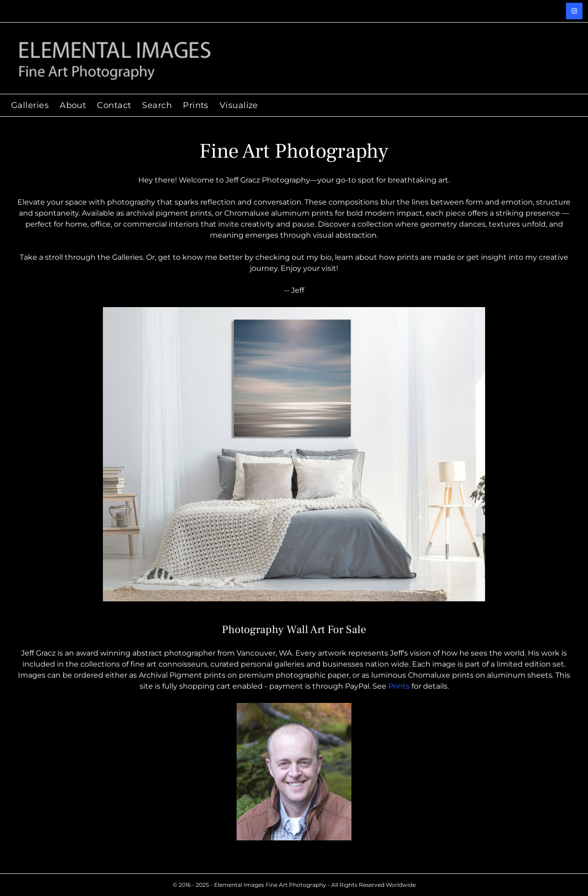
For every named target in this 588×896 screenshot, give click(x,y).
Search (157, 105)
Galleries (30, 105)
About (73, 105)
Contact (114, 105)
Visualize (239, 105)
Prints (399, 686)
